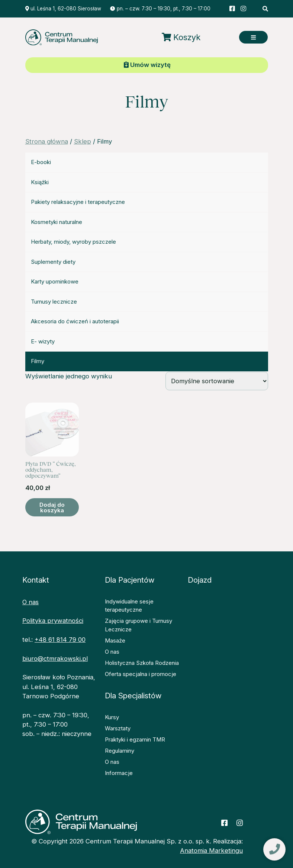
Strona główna (47, 141)
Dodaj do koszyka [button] (52, 507)
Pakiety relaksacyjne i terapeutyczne (78, 202)
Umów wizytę (147, 65)
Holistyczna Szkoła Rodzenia (142, 663)
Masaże (115, 640)
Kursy (112, 717)
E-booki (41, 162)
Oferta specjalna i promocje (141, 674)
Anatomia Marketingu (211, 851)
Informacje (119, 773)
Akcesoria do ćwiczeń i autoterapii (75, 321)
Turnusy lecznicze (54, 302)
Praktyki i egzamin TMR (135, 739)
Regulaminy (120, 751)
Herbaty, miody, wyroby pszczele (73, 242)
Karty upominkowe (55, 281)
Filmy (38, 361)
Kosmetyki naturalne (57, 222)
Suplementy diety (53, 262)
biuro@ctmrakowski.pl (55, 659)
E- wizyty (43, 341)
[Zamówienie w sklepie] (217, 381)
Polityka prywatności (53, 621)
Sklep (83, 141)
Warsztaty (118, 728)
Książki (40, 182)
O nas (30, 602)
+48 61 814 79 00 (60, 640)
